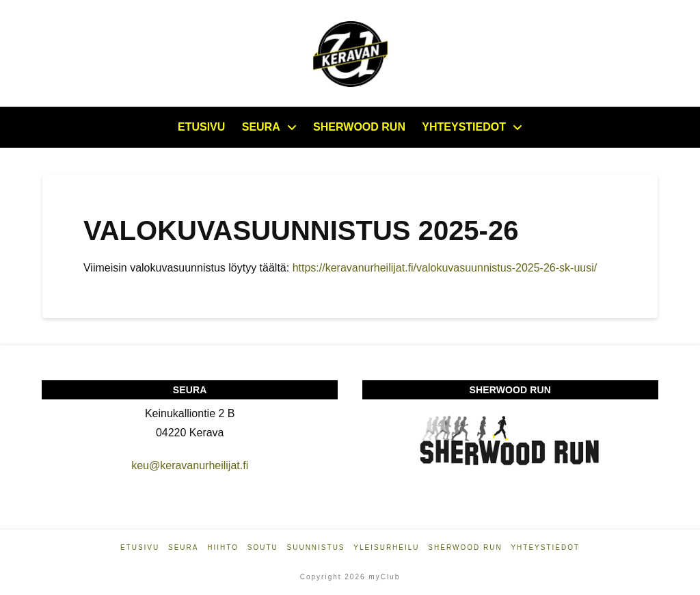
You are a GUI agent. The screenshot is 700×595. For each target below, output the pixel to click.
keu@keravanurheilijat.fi (190, 465)
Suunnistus (316, 547)
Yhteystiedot (545, 547)
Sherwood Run (465, 547)
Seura (183, 547)
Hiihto (223, 547)
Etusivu (140, 547)
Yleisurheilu (386, 547)
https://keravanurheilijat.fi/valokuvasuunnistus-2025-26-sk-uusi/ (446, 268)
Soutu (263, 547)
